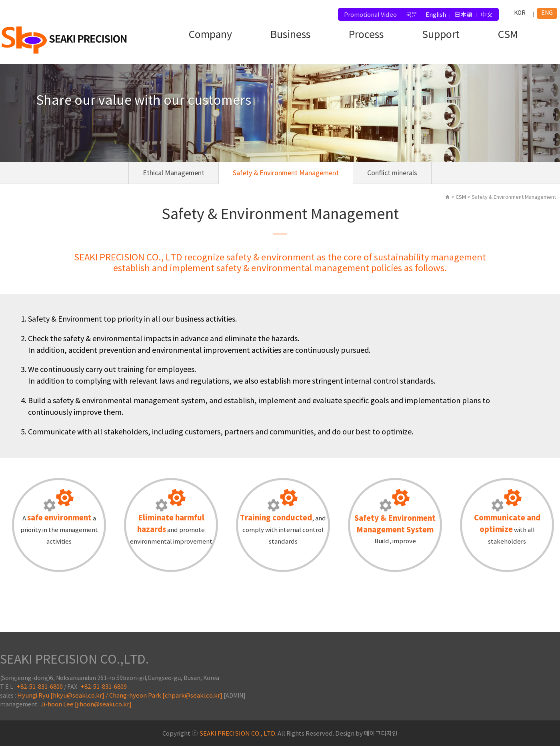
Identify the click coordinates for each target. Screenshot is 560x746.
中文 (487, 15)
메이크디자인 (381, 734)
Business (290, 35)
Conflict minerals (392, 173)
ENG (547, 13)
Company (210, 35)
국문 (412, 15)
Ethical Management (174, 173)
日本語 (463, 15)
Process (366, 35)
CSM (508, 35)
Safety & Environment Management (286, 173)
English (436, 15)
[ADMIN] (235, 696)
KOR (520, 13)
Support (441, 35)
